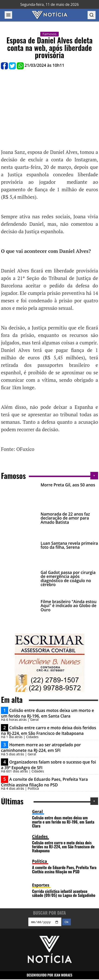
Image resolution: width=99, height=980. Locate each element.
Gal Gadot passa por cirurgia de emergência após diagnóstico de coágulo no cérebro (68, 578)
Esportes (41, 885)
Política (40, 861)
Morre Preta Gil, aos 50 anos (68, 485)
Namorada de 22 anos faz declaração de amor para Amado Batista (65, 518)
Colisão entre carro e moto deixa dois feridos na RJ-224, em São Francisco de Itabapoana (48, 731)
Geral (38, 812)
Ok (67, 923)
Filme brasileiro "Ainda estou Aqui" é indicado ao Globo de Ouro (68, 606)
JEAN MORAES (63, 976)
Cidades (40, 837)
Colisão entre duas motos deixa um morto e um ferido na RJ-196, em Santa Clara (47, 713)
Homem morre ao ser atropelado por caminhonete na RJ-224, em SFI (41, 748)
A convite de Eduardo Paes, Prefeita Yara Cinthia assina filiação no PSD (44, 782)
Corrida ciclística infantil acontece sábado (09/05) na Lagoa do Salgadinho (64, 893)
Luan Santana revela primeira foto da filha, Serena (69, 545)
